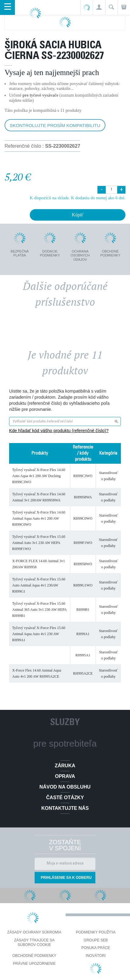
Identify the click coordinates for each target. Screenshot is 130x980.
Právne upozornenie (34, 964)
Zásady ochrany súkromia (34, 932)
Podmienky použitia (96, 932)
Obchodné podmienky (34, 956)
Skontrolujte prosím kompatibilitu (55, 125)
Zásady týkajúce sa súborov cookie (34, 943)
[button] (99, 7)
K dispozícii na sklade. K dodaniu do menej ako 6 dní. (78, 198)
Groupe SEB (96, 940)
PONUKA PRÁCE (96, 948)
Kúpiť (78, 215)
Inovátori (96, 956)
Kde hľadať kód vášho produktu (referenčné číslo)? (59, 431)
